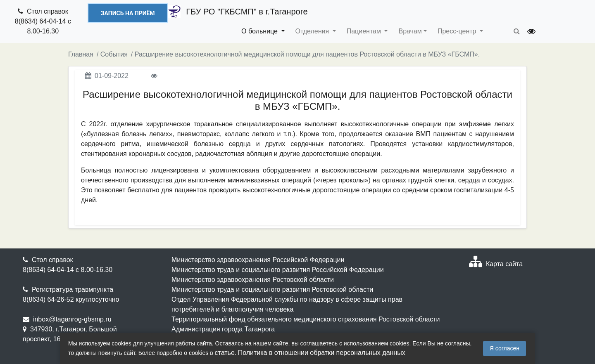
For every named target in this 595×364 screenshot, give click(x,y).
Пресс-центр (458, 31)
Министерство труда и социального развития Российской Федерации (278, 270)
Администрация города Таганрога (223, 329)
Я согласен (505, 348)
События (114, 54)
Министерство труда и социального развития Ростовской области (272, 290)
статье (225, 353)
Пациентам (365, 31)
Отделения (313, 31)
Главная (81, 54)
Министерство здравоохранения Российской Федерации (258, 260)
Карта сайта (504, 264)
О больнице (260, 31)
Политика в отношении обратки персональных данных (322, 353)
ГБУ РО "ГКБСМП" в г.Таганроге (238, 12)
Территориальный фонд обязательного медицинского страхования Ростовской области (306, 319)
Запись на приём (128, 13)
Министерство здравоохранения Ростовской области (253, 280)
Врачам (410, 31)
